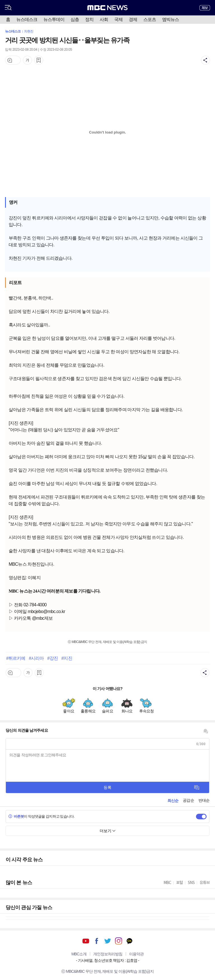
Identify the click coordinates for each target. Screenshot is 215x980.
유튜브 (86, 941)
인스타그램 (119, 941)
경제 (133, 19)
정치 (89, 19)
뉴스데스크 (27, 19)
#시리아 (36, 658)
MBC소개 (79, 954)
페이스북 (97, 941)
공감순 (188, 800)
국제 (118, 19)
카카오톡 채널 (129, 941)
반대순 (204, 800)
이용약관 (136, 954)
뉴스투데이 (54, 19)
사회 (104, 19)
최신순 (173, 801)
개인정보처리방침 (108, 954)
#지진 (67, 658)
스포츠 (150, 19)
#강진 (53, 658)
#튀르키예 (16, 658)
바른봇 (16, 816)
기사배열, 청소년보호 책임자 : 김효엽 (107, 960)
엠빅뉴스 (170, 19)
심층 (75, 19)
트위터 (108, 941)
